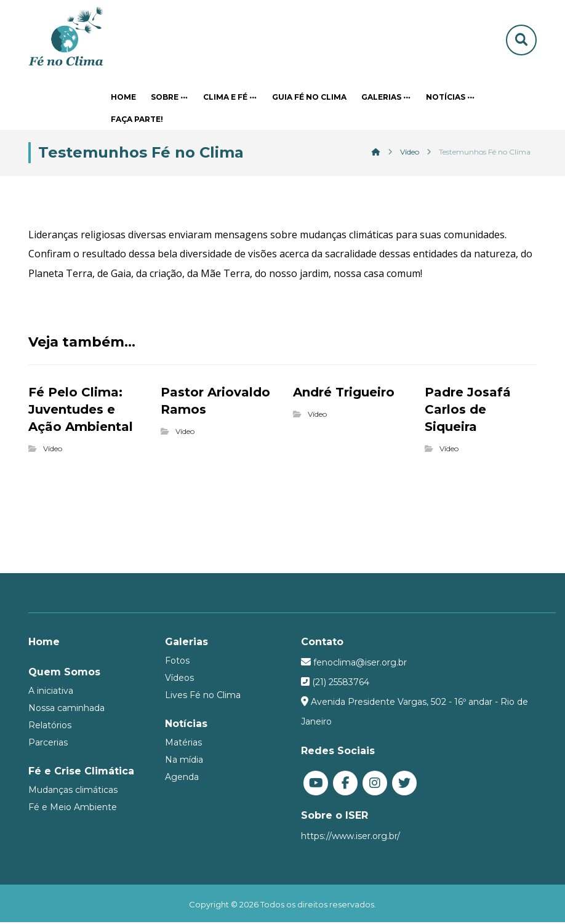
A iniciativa (51, 692)
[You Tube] (316, 784)
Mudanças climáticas (73, 791)
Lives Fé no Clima (203, 696)
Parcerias (48, 744)
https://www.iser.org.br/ (351, 837)
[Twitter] (404, 784)
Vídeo (53, 450)
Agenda (182, 778)
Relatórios (50, 726)
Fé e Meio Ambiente (73, 808)
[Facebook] (345, 784)
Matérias (183, 744)
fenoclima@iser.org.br (360, 664)
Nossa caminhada (66, 709)
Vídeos (179, 679)
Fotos (177, 662)
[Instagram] (375, 784)
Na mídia (184, 761)
